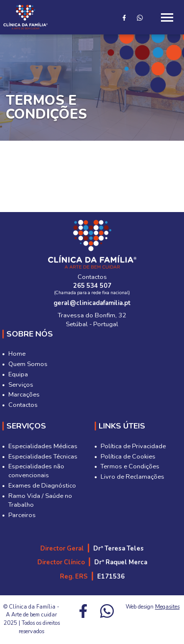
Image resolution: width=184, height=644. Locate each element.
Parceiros (22, 515)
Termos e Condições (130, 466)
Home (17, 354)
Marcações (24, 395)
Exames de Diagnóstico (42, 486)
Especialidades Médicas (43, 446)
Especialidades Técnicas (43, 457)
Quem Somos (28, 364)
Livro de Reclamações (132, 477)
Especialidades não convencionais (36, 471)
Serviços (21, 385)
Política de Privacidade (133, 446)
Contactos (23, 405)
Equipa (18, 374)
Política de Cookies (128, 457)
